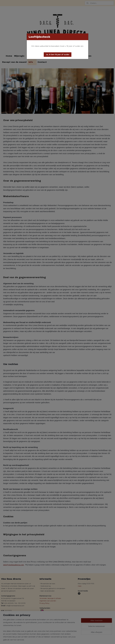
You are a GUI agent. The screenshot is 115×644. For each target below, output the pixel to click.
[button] (58, 55)
